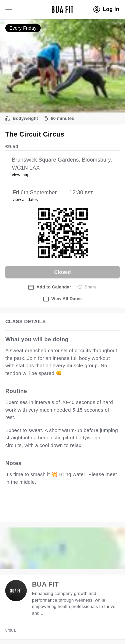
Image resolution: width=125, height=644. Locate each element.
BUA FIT (45, 584)
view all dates (25, 200)
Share (87, 287)
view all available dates (39, 510)
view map (21, 175)
